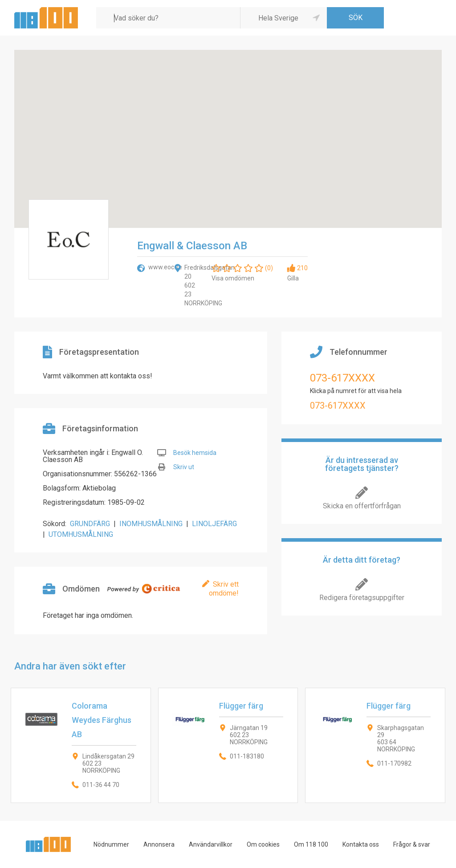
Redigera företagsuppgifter (362, 598)
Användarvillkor (211, 844)
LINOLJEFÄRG (214, 524)
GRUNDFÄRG (90, 524)
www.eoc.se (165, 267)
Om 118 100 (311, 844)
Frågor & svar (412, 844)
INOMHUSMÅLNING (151, 524)
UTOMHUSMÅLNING (81, 534)
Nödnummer (111, 844)
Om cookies (263, 844)
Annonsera (159, 844)
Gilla (293, 278)
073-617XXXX (342, 378)
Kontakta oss (361, 844)
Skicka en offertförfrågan (362, 506)
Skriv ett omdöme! (224, 589)
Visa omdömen (233, 278)
